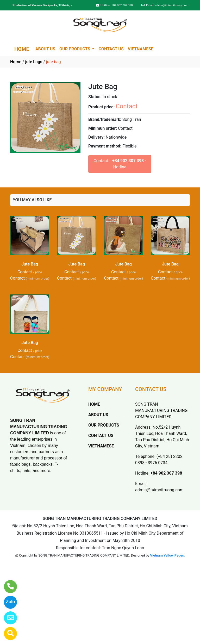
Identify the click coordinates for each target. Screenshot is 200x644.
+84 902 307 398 (128, 161)
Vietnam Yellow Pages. (168, 555)
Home (16, 62)
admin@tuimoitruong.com (159, 490)
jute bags (34, 62)
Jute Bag (30, 264)
